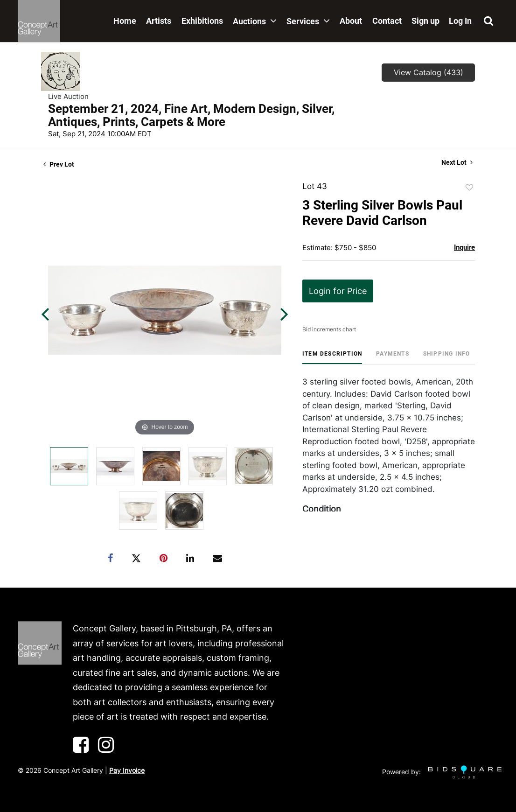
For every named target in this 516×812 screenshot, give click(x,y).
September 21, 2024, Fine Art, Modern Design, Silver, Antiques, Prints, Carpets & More (191, 115)
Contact (387, 21)
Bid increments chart (329, 329)
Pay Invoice (127, 770)
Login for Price (338, 291)
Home (125, 21)
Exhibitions (202, 21)
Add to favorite (469, 188)
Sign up (425, 21)
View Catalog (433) (429, 72)
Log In (460, 21)
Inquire (464, 247)
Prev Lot (59, 164)
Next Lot (457, 162)
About (351, 21)
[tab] (332, 357)
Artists (159, 21)
